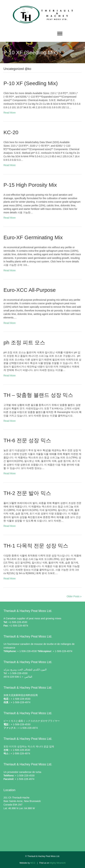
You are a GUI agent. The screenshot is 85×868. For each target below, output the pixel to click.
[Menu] (60, 34)
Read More (10, 113)
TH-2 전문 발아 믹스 (27, 493)
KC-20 (11, 132)
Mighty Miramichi (58, 863)
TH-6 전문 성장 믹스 (27, 440)
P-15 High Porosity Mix (30, 185)
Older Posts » (74, 596)
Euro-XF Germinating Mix (33, 237)
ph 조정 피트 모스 (24, 342)
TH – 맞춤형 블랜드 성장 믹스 (38, 395)
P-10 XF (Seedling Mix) (31, 83)
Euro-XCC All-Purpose (30, 290)
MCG (33, 863)
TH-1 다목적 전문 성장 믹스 (36, 546)
